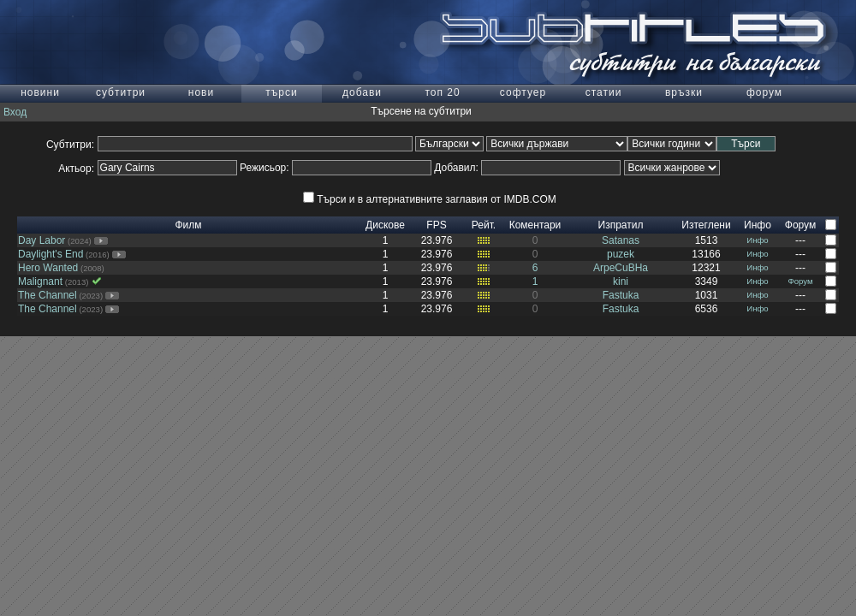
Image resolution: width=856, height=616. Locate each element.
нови (201, 92)
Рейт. (484, 225)
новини (40, 92)
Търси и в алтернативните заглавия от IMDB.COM (429, 199)
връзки (684, 92)
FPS (436, 225)
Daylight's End (51, 254)
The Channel (48, 295)
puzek (621, 254)
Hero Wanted (48, 268)
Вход (15, 112)
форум (764, 92)
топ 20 (442, 92)
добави (362, 92)
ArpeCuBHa (621, 268)
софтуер (523, 92)
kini (621, 281)
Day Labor (42, 240)
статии (604, 92)
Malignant (40, 281)
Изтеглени (706, 225)
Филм (188, 225)
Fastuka (621, 295)
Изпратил (621, 225)
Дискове (385, 225)
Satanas (621, 240)
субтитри (121, 92)
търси (281, 92)
